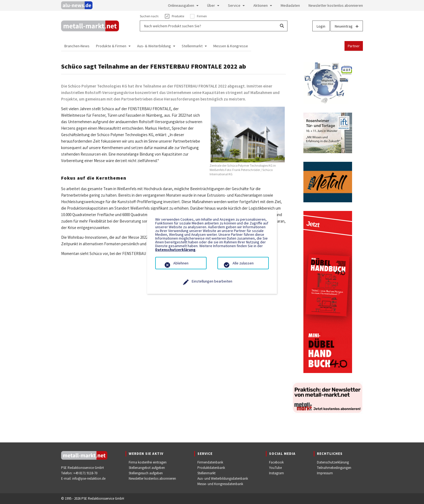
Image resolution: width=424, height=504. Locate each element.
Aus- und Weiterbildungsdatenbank (223, 478)
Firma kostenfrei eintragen (148, 462)
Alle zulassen (243, 263)
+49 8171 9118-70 (85, 473)
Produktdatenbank (211, 468)
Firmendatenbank (210, 462)
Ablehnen (181, 263)
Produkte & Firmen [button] (111, 46)
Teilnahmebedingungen (334, 468)
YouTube (275, 468)
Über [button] (211, 5)
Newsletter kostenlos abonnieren (152, 478)
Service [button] (234, 5)
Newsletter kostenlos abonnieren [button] (336, 5)
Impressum (325, 473)
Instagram (276, 473)
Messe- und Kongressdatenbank (220, 484)
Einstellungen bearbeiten (212, 281)
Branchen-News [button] (77, 46)
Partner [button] (354, 46)
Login (321, 26)
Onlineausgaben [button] (181, 5)
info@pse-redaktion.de (89, 478)
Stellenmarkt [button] (192, 46)
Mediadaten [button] (290, 5)
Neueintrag (347, 26)
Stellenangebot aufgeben (147, 468)
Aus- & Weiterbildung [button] (154, 46)
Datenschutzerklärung (333, 462)
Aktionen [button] (261, 5)
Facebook (276, 462)
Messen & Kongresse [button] (231, 46)
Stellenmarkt (206, 473)
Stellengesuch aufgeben (146, 473)
